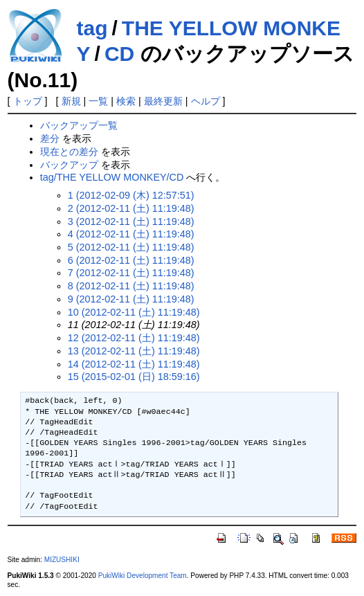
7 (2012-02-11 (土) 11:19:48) (131, 273)
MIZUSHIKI (62, 560)
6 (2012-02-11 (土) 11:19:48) (131, 260)
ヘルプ (206, 101)
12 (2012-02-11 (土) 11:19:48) (134, 338)
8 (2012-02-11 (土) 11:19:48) (131, 286)
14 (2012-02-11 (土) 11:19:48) (134, 364)
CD (119, 54)
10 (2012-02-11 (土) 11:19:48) (134, 312)
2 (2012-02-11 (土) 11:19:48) (131, 208)
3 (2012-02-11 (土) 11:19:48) (131, 222)
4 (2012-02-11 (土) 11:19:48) (131, 234)
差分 (50, 138)
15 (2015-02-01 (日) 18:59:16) (134, 377)
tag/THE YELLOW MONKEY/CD (112, 177)
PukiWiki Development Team (143, 576)
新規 (71, 101)
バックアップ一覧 (79, 125)
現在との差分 (69, 152)
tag (92, 28)
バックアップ (69, 165)
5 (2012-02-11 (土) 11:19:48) (131, 247)
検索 (126, 101)
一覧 (98, 101)
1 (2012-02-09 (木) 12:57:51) (131, 195)
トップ (28, 101)
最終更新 (163, 101)
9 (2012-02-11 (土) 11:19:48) (131, 299)
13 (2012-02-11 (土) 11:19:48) (134, 351)
